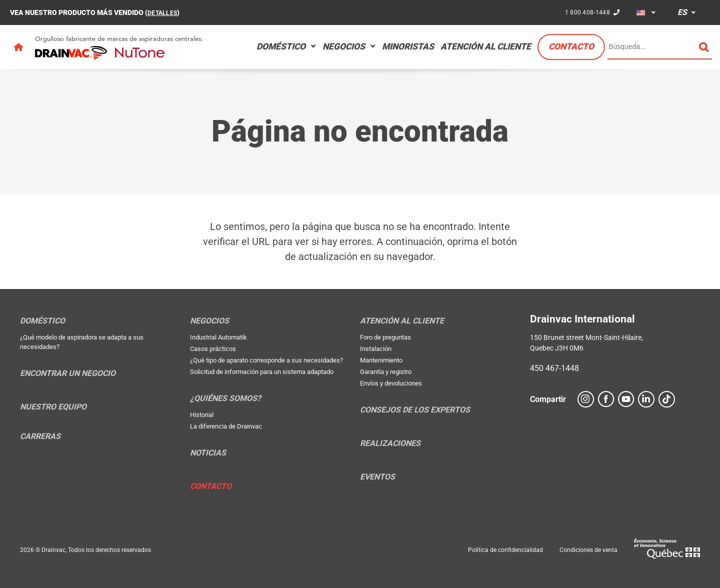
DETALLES (164, 12)
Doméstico (281, 46)
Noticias (208, 453)
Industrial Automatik (218, 337)
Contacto (571, 46)
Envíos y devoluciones (391, 383)
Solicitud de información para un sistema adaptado (262, 372)
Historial (202, 415)
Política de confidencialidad (505, 550)
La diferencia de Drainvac (226, 426)
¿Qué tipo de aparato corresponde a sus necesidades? (266, 360)
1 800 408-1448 (585, 12)
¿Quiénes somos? (225, 398)
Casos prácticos (213, 349)
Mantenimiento (381, 360)
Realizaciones (390, 443)
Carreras (40, 436)
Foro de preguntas (385, 337)
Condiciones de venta (588, 550)
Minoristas (408, 46)
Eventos (377, 477)
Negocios (344, 46)
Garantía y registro (386, 372)
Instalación (376, 349)
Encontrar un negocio (68, 373)
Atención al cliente (486, 46)
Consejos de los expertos (415, 410)
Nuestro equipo (53, 407)
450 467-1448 (554, 368)
